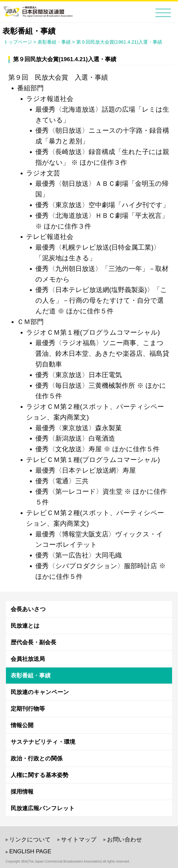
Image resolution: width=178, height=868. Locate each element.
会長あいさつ (28, 609)
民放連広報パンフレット (43, 808)
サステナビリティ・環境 (43, 742)
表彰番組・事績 (54, 42)
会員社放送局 (28, 659)
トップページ (18, 42)
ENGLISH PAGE (30, 851)
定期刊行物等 (28, 709)
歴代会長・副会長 (33, 642)
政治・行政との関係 (37, 758)
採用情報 (22, 792)
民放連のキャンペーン (40, 692)
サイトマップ (79, 839)
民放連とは (25, 626)
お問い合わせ (125, 839)
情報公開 (22, 725)
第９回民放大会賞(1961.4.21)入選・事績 (119, 42)
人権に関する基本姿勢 (40, 775)
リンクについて (30, 839)
